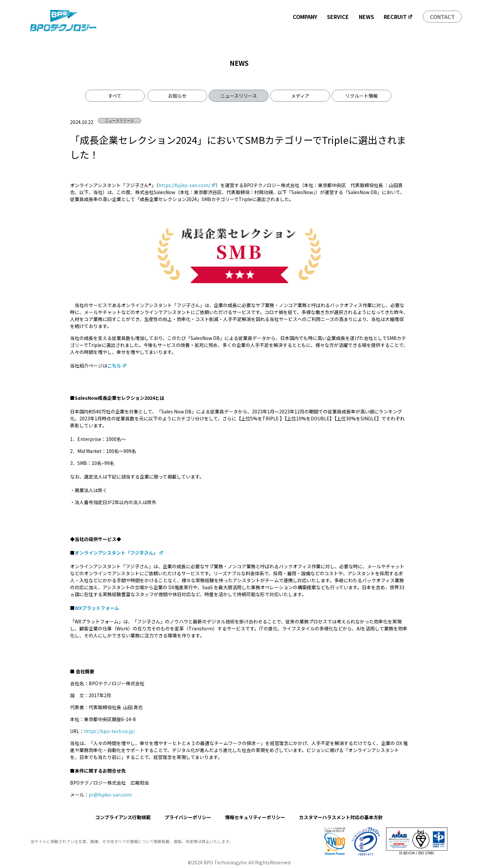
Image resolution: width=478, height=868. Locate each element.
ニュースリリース (239, 96)
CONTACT (442, 17)
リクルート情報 (361, 96)
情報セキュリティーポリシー (255, 817)
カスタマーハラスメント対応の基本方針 (341, 817)
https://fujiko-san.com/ (187, 185)
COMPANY (305, 17)
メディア (300, 96)
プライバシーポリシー (188, 817)
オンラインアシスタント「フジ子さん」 (119, 553)
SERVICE (338, 17)
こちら (117, 366)
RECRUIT (398, 17)
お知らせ (177, 96)
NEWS (366, 17)
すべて (115, 96)
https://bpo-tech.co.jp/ (109, 731)
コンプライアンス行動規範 (123, 817)
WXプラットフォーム (97, 608)
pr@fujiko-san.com (110, 795)
